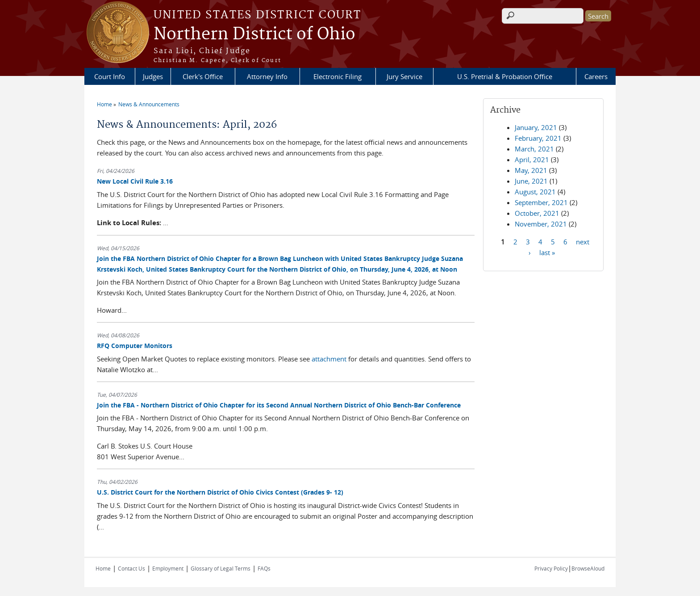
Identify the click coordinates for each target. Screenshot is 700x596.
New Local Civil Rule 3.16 (135, 181)
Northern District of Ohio (254, 34)
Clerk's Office (203, 76)
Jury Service (404, 76)
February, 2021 (538, 138)
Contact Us (131, 568)
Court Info (110, 76)
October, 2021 (537, 213)
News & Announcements (149, 104)
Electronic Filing (337, 76)
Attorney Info (267, 76)
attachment (329, 359)
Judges (153, 76)
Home (104, 104)
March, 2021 (534, 149)
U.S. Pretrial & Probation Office (505, 76)
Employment (168, 568)
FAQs (264, 568)
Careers (596, 76)
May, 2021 (531, 170)
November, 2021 (541, 224)
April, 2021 (532, 159)
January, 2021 (536, 127)
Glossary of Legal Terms (221, 568)
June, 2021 (531, 181)
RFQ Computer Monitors (135, 346)
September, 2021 (541, 202)
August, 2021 (535, 192)
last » (547, 252)
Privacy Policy (551, 568)
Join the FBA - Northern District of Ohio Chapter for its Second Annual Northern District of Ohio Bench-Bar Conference (279, 405)
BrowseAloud (588, 568)
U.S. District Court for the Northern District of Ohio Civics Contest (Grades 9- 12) (220, 492)
